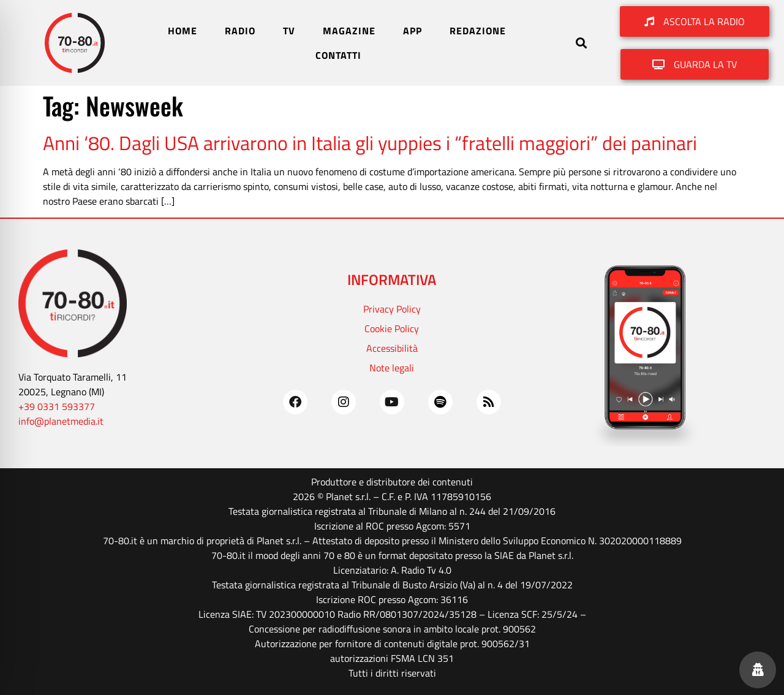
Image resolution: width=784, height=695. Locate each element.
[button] (582, 43)
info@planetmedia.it (61, 421)
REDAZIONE (478, 31)
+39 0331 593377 (57, 406)
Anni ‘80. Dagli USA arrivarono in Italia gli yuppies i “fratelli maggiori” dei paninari (370, 143)
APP (413, 31)
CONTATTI (338, 55)
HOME (183, 31)
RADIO (240, 31)
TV (289, 31)
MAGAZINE (349, 31)
